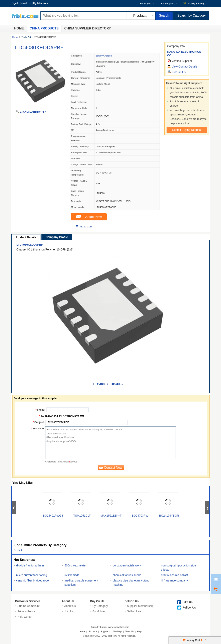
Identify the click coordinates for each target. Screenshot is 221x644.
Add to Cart (85, 227)
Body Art (26, 37)
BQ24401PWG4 (53, 516)
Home (19, 28)
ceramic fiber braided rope (33, 580)
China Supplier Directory (87, 28)
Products (93, 631)
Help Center (25, 617)
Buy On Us (97, 601)
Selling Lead (135, 611)
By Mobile (99, 611)
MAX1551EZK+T (111, 516)
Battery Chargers (104, 56)
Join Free (26, 3)
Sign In (16, 3)
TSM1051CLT (82, 516)
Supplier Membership (140, 606)
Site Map (117, 631)
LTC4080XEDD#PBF (39, 47)
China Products (44, 28)
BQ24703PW (140, 516)
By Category (100, 606)
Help (139, 631)
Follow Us (189, 608)
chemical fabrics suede (127, 575)
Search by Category (191, 16)
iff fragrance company (174, 580)
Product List (179, 72)
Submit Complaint (29, 606)
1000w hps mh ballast (174, 575)
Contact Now (93, 217)
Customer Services (28, 601)
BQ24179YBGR (169, 516)
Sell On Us (132, 601)
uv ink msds (72, 575)
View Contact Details (184, 67)
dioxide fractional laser (30, 565)
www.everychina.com (119, 627)
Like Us (188, 602)
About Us (68, 601)
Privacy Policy (26, 611)
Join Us (69, 611)
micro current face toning (32, 575)
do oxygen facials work (127, 565)
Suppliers (105, 631)
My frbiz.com (41, 3)
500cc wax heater (75, 565)
